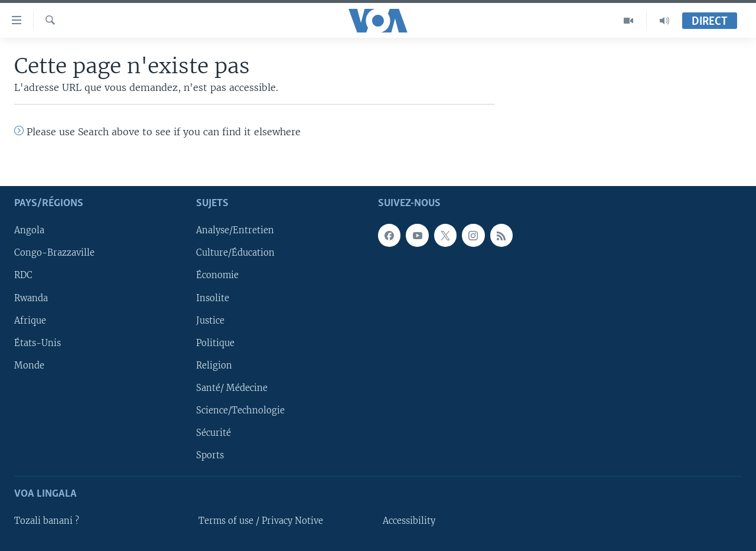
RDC (23, 275)
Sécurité (214, 433)
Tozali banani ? (47, 521)
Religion (214, 366)
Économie (217, 275)
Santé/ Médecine (232, 388)
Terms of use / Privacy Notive (261, 521)
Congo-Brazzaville (54, 253)
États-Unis (38, 343)
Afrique (30, 320)
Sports (210, 455)
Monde (29, 366)
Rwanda (31, 298)
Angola (29, 230)
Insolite (213, 298)
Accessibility (409, 521)
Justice (210, 320)
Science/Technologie (240, 410)
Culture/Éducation (235, 253)
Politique (215, 343)
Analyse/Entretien (235, 230)
